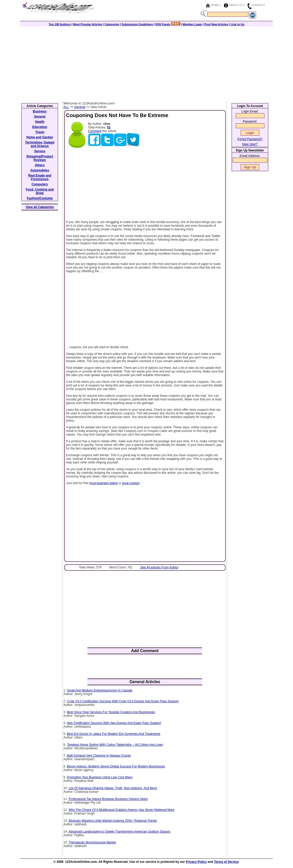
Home (215, 5)
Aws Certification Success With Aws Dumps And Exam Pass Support (114, 723)
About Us (236, 5)
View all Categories (40, 207)
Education (40, 127)
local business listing (104, 483)
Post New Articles (216, 24)
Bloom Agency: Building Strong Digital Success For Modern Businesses (116, 766)
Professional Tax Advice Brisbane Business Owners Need (108, 799)
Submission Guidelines (137, 24)
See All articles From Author (159, 567)
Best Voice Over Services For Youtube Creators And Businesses (111, 712)
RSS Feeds (168, 24)
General (80, 107)
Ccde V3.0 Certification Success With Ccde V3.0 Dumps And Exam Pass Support (123, 701)
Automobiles (40, 170)
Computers (40, 184)
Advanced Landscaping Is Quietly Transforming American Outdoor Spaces (119, 832)
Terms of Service (226, 862)
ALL (66, 107)
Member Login (192, 24)
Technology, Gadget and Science (40, 144)
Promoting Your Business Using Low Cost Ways (100, 777)
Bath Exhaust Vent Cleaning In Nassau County (99, 756)
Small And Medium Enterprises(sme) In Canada (99, 690)
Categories (112, 24)
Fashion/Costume (40, 198)
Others (40, 165)
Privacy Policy (196, 862)
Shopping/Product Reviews (40, 158)
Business (40, 111)
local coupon (131, 483)
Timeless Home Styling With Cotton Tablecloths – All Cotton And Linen (115, 745)
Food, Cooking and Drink (40, 191)
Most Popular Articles (88, 24)
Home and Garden (40, 137)
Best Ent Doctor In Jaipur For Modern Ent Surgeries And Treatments (113, 734)
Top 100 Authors (60, 24)
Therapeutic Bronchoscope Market (92, 842)
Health (40, 122)
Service (40, 151)
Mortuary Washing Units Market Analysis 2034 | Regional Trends (113, 821)
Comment (95, 131)
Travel (40, 132)
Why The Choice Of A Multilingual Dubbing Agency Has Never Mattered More (121, 810)
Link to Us (237, 24)
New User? (250, 144)
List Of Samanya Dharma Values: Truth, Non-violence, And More (113, 788)
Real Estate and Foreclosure (40, 177)
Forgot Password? (250, 139)
